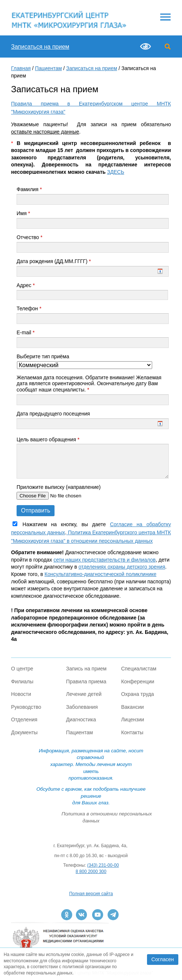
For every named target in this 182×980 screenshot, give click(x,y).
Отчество (29, 237)
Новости (21, 694)
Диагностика (81, 720)
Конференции (138, 681)
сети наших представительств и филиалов (104, 560)
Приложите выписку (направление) (59, 487)
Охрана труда (138, 694)
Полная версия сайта (91, 894)
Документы (24, 732)
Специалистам (139, 669)
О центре (22, 669)
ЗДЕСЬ (116, 172)
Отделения (24, 720)
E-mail (26, 332)
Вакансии (133, 707)
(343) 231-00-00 (103, 865)
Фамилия (29, 189)
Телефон (29, 308)
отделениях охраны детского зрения (122, 567)
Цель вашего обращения (48, 439)
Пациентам (48, 68)
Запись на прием (86, 669)
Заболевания (82, 707)
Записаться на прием (40, 47)
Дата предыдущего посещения (53, 414)
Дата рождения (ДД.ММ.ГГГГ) (54, 261)
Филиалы (22, 681)
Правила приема (86, 681)
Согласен (163, 959)
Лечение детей (84, 694)
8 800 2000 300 (91, 872)
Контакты (132, 732)
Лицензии (133, 720)
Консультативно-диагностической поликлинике (101, 574)
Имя (23, 213)
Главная (21, 68)
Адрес (26, 285)
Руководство (26, 707)
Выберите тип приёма (43, 356)
